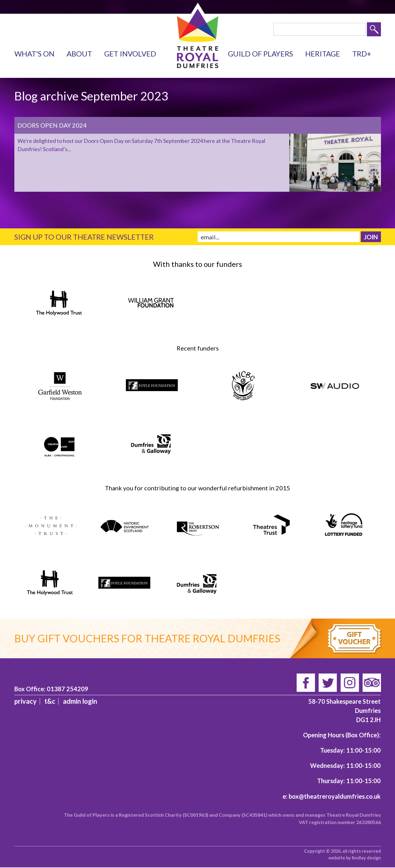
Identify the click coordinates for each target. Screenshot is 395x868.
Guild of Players (260, 54)
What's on (34, 54)
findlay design (366, 858)
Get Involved (130, 54)
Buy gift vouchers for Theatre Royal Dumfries (147, 638)
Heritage (323, 54)
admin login (80, 701)
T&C (50, 701)
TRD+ (362, 54)
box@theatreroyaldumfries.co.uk (335, 796)
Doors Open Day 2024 (52, 125)
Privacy (26, 701)
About (79, 54)
